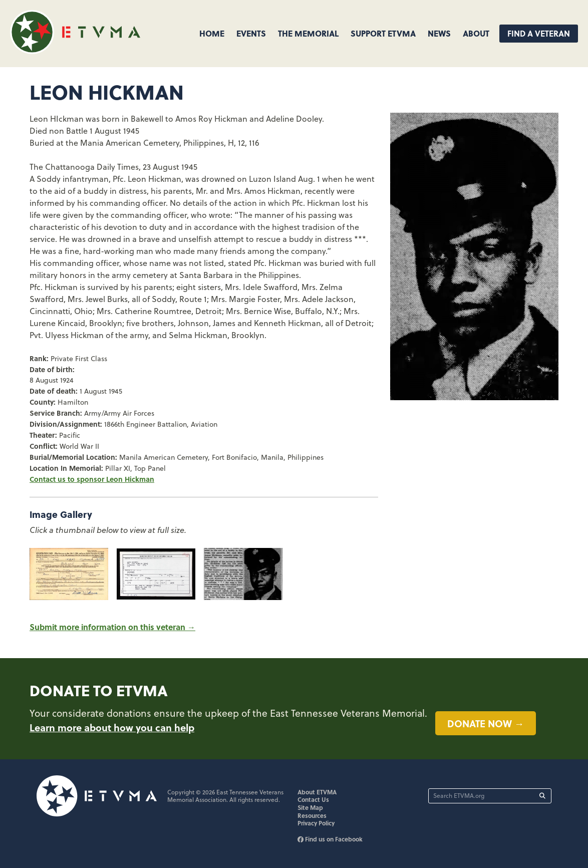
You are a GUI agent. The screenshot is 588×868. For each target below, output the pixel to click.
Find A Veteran (539, 33)
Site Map (310, 807)
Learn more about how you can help (112, 727)
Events (251, 33)
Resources (312, 815)
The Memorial (308, 33)
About (476, 33)
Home (212, 33)
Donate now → (486, 723)
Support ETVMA (383, 33)
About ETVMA (317, 792)
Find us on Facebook (330, 839)
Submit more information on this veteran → (112, 627)
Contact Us (313, 799)
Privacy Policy (316, 823)
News (439, 33)
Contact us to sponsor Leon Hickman (92, 479)
